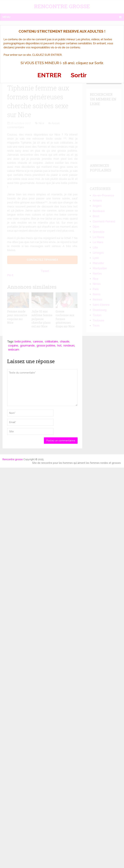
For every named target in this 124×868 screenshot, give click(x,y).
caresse (38, 342)
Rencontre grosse (13, 459)
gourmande (27, 346)
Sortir (79, 75)
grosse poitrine (46, 346)
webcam (14, 350)
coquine (13, 346)
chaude (65, 342)
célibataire (51, 342)
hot (59, 346)
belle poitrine (23, 342)
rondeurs (69, 346)
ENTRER (49, 75)
